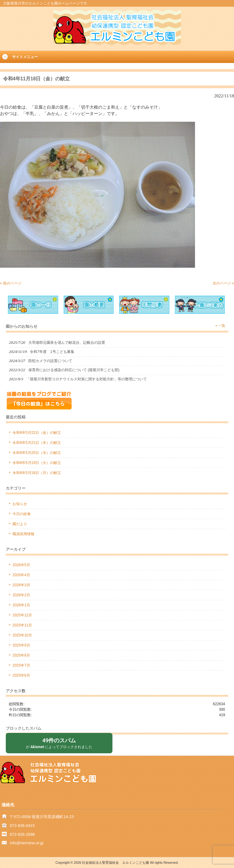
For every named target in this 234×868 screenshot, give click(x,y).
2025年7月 (21, 665)
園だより (20, 524)
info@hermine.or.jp (27, 843)
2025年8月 (21, 655)
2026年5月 (21, 565)
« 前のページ (11, 283)
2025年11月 (22, 625)
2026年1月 (21, 605)
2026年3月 (21, 585)
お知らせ (20, 504)
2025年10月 (22, 635)
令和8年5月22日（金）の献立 (37, 433)
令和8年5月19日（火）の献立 (37, 463)
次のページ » (223, 283)
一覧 (222, 326)
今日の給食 (22, 514)
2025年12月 (22, 615)
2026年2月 (21, 595)
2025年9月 (21, 645)
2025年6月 (21, 675)
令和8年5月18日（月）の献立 (37, 473)
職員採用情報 (23, 534)
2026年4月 (21, 575)
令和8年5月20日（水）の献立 (37, 453)
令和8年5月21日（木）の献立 (37, 443)
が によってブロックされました (59, 743)
